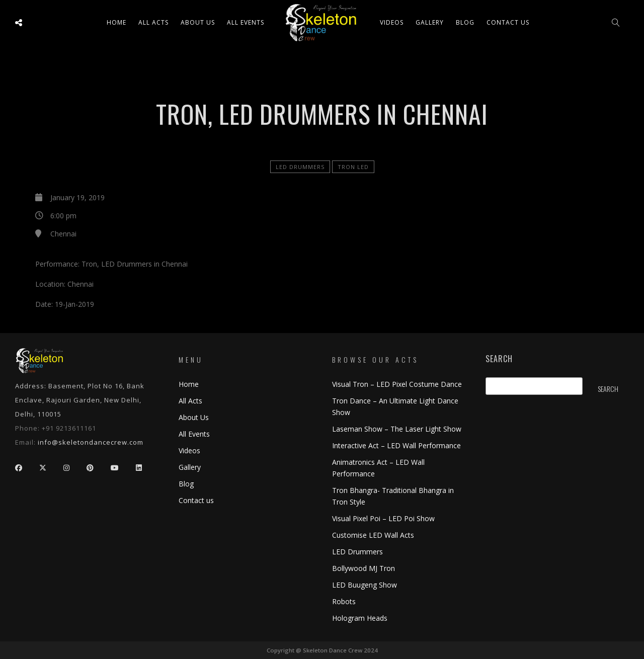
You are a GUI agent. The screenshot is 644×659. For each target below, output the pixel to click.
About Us (198, 22)
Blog (465, 22)
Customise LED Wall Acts (373, 535)
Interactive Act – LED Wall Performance (396, 445)
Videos (392, 22)
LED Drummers (300, 167)
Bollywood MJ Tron (364, 568)
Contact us (508, 22)
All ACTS (153, 22)
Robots (344, 601)
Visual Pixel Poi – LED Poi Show (383, 518)
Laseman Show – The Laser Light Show (397, 429)
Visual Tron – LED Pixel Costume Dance (397, 384)
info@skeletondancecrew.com (91, 442)
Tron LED (353, 167)
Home (116, 22)
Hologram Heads (360, 618)
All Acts (190, 401)
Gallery (430, 22)
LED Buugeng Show (365, 585)
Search (499, 359)
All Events (246, 22)
